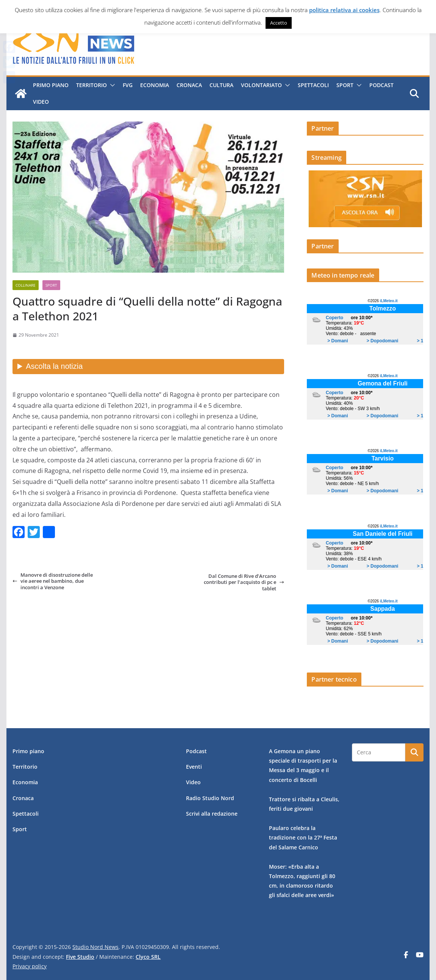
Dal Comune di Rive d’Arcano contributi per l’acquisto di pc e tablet (244, 582)
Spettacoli (313, 85)
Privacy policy (30, 966)
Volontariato (261, 85)
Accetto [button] (279, 23)
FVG (128, 85)
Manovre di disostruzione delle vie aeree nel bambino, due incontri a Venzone (53, 581)
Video (41, 102)
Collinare (26, 285)
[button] (111, 85)
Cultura (221, 85)
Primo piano (51, 85)
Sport (345, 85)
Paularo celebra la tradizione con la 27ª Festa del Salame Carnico (303, 837)
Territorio (91, 85)
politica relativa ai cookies (344, 10)
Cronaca (189, 85)
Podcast (381, 85)
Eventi (194, 767)
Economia (155, 85)
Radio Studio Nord (210, 798)
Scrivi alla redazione (212, 814)
